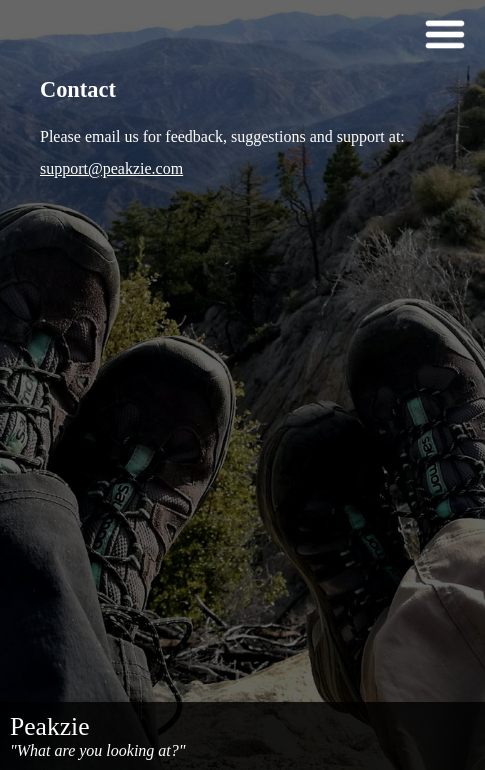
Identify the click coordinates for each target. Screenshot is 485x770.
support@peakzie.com (111, 168)
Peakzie (50, 726)
